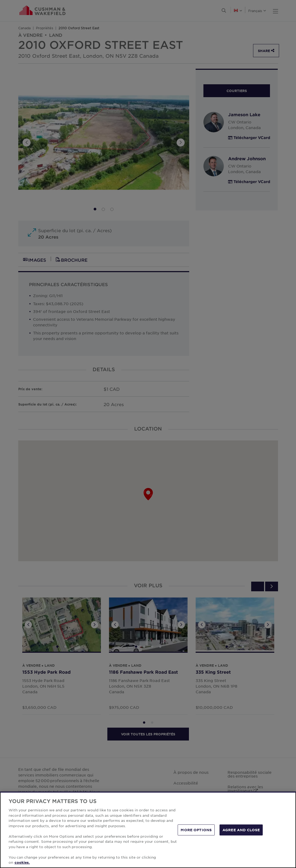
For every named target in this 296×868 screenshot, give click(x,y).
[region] (148, 830)
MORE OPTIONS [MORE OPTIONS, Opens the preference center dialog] (196, 830)
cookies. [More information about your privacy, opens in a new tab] (22, 862)
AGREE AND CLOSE (241, 830)
